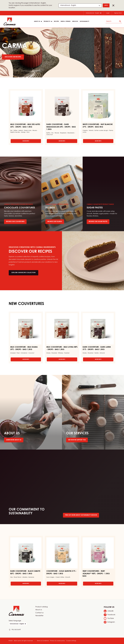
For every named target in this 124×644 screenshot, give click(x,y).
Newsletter (39, 616)
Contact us (39, 613)
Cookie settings (71, 641)
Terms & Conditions (43, 641)
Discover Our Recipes (13, 57)
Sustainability (84, 21)
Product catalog (42, 607)
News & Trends (66, 21)
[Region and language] (80, 5)
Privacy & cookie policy (58, 641)
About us (39, 610)
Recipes (56, 21)
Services (75, 21)
